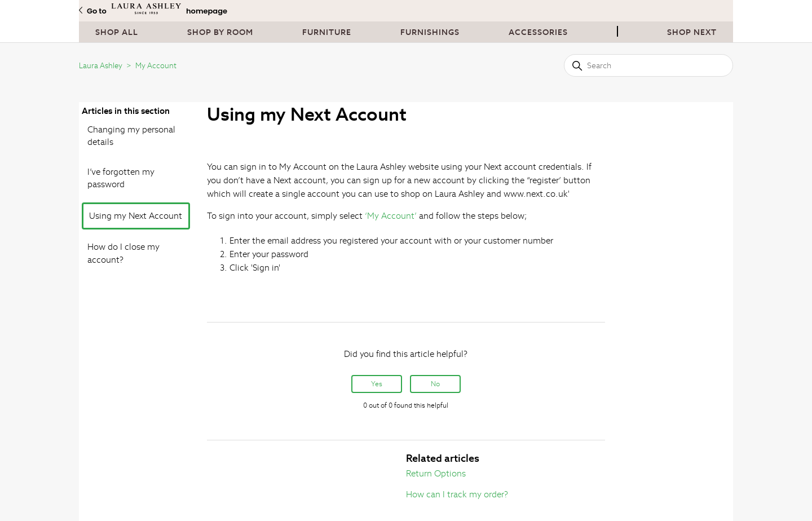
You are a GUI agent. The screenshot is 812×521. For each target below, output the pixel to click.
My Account (156, 66)
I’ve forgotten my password (121, 178)
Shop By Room (220, 32)
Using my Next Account (136, 216)
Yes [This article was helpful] (377, 384)
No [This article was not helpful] (435, 384)
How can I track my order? (457, 494)
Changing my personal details (131, 136)
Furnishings (430, 32)
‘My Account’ (391, 216)
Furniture (327, 32)
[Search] (648, 65)
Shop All (117, 32)
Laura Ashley (101, 66)
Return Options (436, 473)
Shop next (692, 32)
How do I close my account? (123, 253)
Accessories (538, 32)
